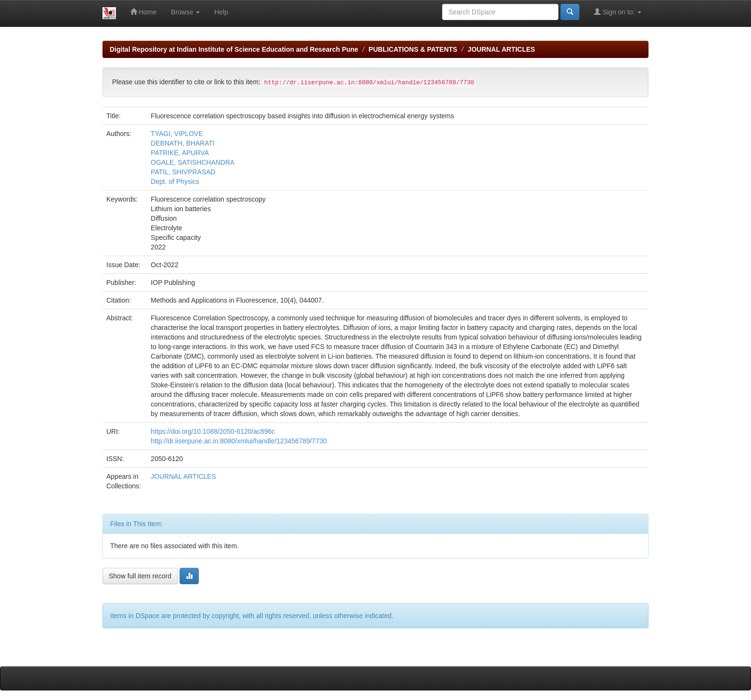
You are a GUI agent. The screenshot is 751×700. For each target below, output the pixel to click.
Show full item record (140, 576)
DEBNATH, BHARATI (183, 143)
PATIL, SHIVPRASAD (183, 172)
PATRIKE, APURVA (180, 153)
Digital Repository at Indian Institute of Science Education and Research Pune (234, 49)
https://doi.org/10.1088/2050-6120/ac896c (213, 431)
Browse (186, 12)
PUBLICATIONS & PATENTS (413, 49)
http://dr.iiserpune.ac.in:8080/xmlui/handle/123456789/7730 (239, 441)
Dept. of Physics (176, 181)
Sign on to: (618, 12)
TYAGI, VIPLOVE (177, 134)
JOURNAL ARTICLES (501, 49)
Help (221, 12)
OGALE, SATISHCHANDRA (193, 162)
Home (143, 12)
